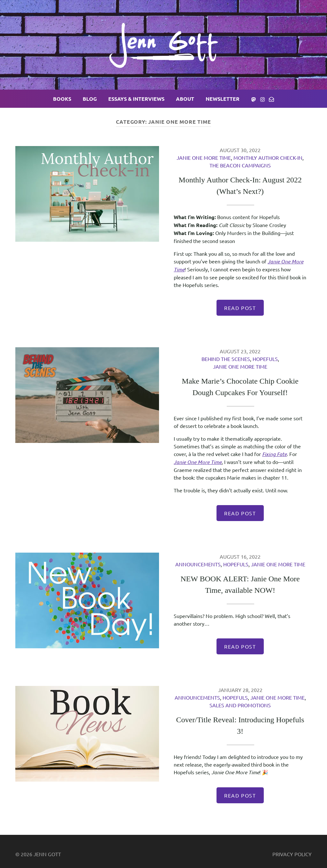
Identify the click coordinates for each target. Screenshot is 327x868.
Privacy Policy (292, 854)
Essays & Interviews (136, 99)
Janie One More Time (204, 158)
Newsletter (223, 99)
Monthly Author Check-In (268, 158)
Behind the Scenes (226, 359)
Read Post (240, 308)
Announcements (198, 564)
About (185, 99)
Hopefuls (265, 359)
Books (62, 99)
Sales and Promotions (240, 705)
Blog (90, 99)
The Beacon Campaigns (240, 165)
